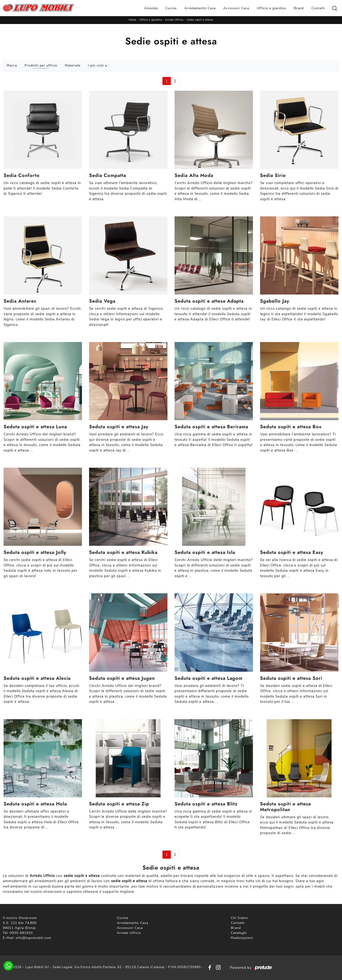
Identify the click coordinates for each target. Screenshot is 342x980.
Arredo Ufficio (174, 20)
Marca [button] (12, 65)
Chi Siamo (239, 918)
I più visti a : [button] (98, 65)
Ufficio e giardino (271, 8)
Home (132, 20)
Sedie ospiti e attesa (200, 20)
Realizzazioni (242, 938)
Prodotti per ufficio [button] (41, 65)
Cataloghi (239, 933)
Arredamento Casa (200, 8)
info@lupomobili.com (33, 938)
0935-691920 (21, 933)
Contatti (318, 8)
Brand (299, 8)
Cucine (171, 8)
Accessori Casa (236, 8)
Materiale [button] (73, 65)
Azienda (151, 8)
